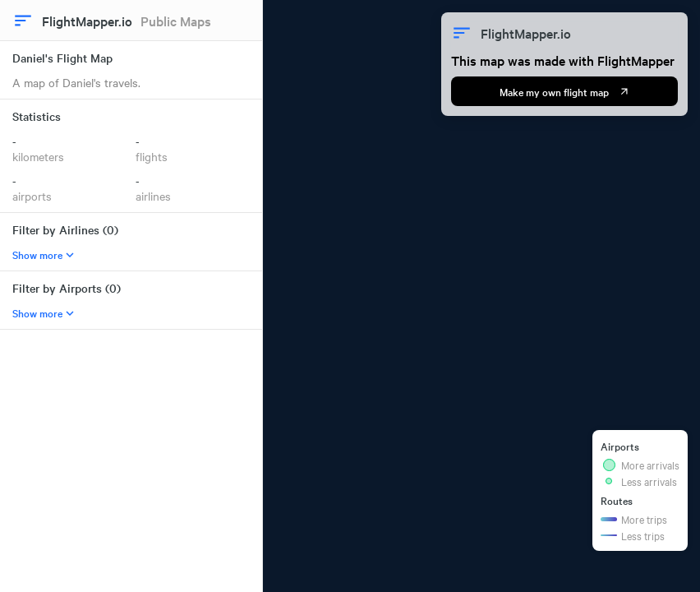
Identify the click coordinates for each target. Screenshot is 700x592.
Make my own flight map (565, 91)
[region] (481, 296)
